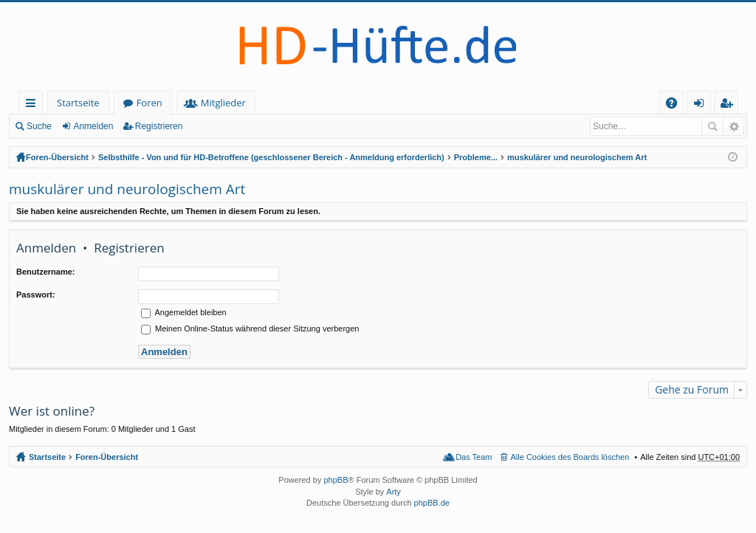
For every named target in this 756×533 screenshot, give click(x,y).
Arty (394, 492)
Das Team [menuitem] (474, 457)
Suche (39, 126)
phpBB (336, 480)
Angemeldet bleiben (184, 312)
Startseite (78, 103)
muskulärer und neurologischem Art (577, 157)
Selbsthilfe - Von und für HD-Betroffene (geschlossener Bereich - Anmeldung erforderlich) (271, 157)
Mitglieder (223, 103)
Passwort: (36, 295)
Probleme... (476, 157)
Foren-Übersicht (57, 157)
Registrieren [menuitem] (729, 105)
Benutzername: (45, 272)
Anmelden (93, 126)
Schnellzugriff (34, 105)
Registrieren (159, 126)
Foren (150, 103)
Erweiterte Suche (733, 126)
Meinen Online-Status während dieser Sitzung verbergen (250, 329)
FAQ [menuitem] (676, 105)
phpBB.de (432, 503)
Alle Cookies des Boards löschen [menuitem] (570, 457)
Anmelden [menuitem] (703, 105)
